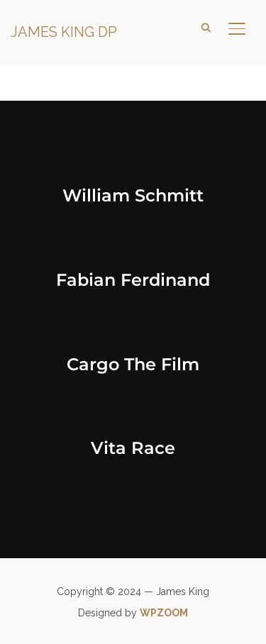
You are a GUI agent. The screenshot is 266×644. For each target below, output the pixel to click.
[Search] (206, 27)
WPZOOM (164, 613)
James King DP (64, 32)
